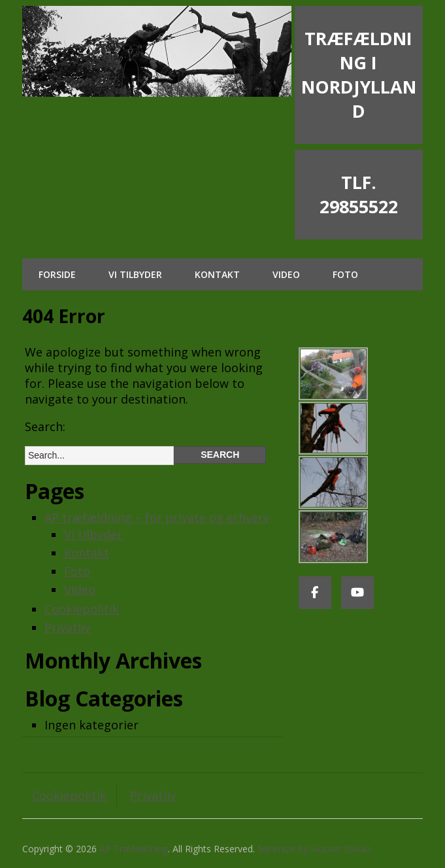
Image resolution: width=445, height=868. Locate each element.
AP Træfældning (134, 849)
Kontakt (217, 274)
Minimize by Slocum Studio (314, 849)
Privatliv (67, 627)
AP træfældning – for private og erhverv (157, 517)
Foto (345, 274)
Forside (57, 274)
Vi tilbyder (135, 274)
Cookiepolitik (82, 609)
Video (286, 274)
